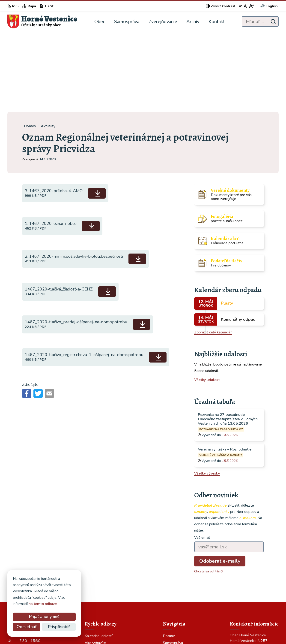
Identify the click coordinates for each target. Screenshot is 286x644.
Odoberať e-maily (220, 481)
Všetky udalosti (207, 300)
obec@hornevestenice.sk (251, 605)
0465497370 (241, 594)
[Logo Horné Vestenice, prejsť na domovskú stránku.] (42, 21)
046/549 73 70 (243, 600)
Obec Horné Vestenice (200, 632)
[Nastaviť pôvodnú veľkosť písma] (245, 6)
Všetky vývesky (207, 393)
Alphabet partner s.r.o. (132, 632)
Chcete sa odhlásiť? (209, 492)
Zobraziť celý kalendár (213, 253)
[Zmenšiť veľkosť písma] (240, 6)
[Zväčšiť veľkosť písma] (251, 6)
